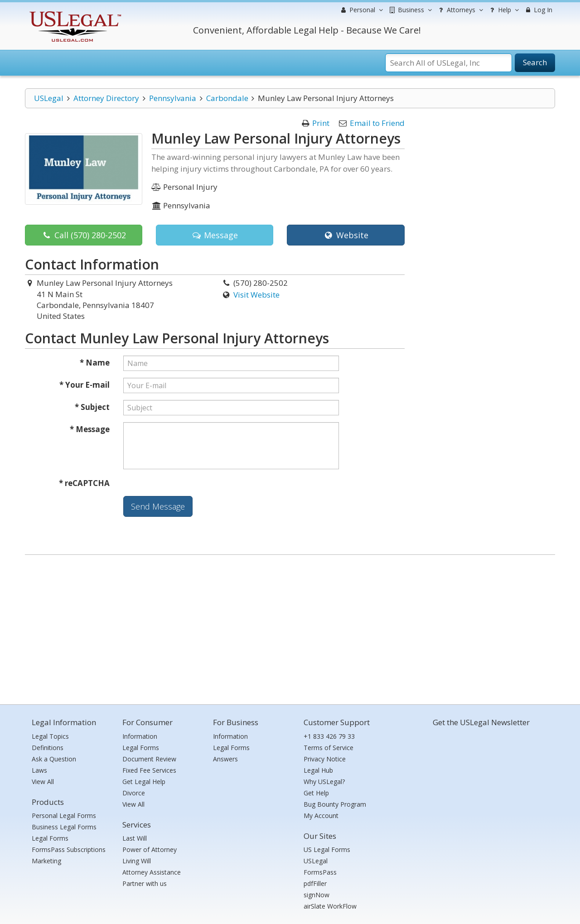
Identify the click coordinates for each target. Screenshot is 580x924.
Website (346, 235)
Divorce (134, 793)
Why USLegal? (324, 782)
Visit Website (256, 295)
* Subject (92, 407)
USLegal (49, 98)
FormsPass (320, 872)
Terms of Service (329, 748)
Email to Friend (377, 123)
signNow (317, 895)
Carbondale (227, 98)
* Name (95, 363)
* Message (90, 429)
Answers (225, 759)
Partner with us (145, 883)
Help (503, 10)
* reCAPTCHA (84, 483)
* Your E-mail (85, 385)
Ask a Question (54, 759)
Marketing (46, 861)
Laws (39, 770)
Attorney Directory (106, 98)
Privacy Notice (325, 759)
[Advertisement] (290, 627)
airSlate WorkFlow (330, 906)
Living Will (137, 861)
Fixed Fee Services (149, 770)
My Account (321, 816)
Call (84, 235)
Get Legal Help (144, 782)
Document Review (149, 759)
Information (140, 736)
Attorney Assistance (152, 872)
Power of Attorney (150, 849)
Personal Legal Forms (64, 816)
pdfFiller (315, 883)
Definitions (48, 748)
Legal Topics (50, 736)
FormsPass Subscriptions (69, 849)
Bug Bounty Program (335, 804)
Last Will (135, 838)
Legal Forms (50, 838)
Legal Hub (318, 770)
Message (215, 235)
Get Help (316, 793)
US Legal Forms (327, 849)
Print (321, 123)
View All (43, 782)
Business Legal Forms (64, 827)
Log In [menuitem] (538, 10)
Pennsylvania (173, 98)
